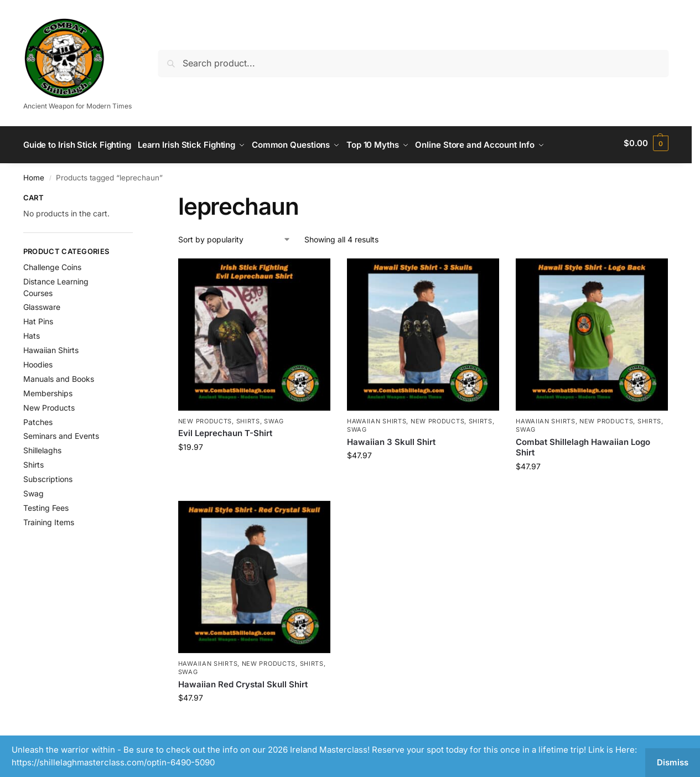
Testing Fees (46, 504)
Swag (274, 418)
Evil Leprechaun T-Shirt (225, 430)
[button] (646, 143)
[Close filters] (136, 195)
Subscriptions (48, 476)
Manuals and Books (59, 375)
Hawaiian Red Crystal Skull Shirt (243, 680)
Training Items (49, 518)
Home (34, 174)
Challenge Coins (52, 264)
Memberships (48, 389)
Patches (38, 418)
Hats (32, 332)
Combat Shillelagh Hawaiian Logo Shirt (583, 444)
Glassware (42, 304)
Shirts (248, 418)
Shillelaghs (42, 447)
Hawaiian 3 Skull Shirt (391, 438)
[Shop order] (235, 235)
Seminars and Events (61, 432)
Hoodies (38, 361)
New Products (205, 418)
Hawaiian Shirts (377, 418)
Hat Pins (38, 318)
